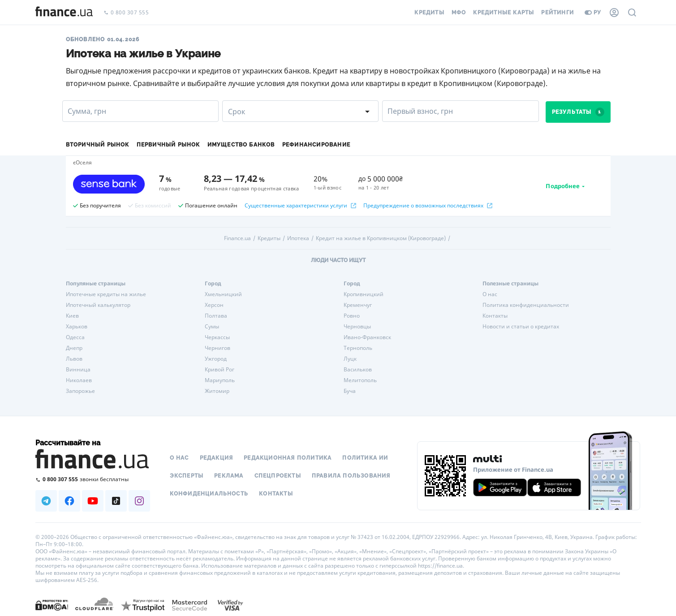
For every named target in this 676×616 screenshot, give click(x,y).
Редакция (217, 458)
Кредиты (429, 13)
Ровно (352, 316)
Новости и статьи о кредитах (521, 327)
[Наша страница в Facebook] (69, 501)
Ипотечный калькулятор (98, 305)
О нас (490, 294)
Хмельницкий (223, 294)
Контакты (495, 316)
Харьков (77, 327)
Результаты (578, 112)
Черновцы (357, 327)
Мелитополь (360, 380)
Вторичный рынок (98, 145)
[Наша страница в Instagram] (139, 501)
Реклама (229, 476)
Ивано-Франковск (367, 337)
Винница (78, 370)
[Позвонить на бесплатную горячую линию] (93, 479)
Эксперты (187, 476)
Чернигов (217, 348)
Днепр (74, 348)
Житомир (217, 391)
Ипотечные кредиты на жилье (106, 294)
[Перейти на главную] (64, 13)
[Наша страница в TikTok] (116, 501)
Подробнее (563, 186)
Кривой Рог (220, 370)
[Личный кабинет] (614, 13)
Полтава (216, 316)
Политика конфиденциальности (526, 305)
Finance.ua (237, 238)
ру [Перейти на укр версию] (593, 13)
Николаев (79, 380)
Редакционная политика (288, 458)
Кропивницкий (364, 294)
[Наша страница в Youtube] (93, 501)
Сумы (212, 327)
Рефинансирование (316, 145)
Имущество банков (241, 145)
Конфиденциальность (209, 494)
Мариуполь (220, 380)
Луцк (350, 359)
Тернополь (358, 348)
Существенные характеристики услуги (300, 206)
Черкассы (217, 337)
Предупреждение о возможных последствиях (428, 206)
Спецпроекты (278, 476)
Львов (74, 359)
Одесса (75, 337)
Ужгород (216, 359)
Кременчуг (358, 305)
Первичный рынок (168, 145)
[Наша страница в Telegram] (46, 501)
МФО (459, 13)
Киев (72, 316)
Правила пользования (351, 476)
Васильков (358, 370)
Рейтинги (558, 13)
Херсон (214, 305)
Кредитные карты (504, 13)
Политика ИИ (365, 458)
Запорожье (80, 391)
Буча (350, 391)
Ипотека (298, 238)
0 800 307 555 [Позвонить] (126, 13)
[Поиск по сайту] (632, 13)
